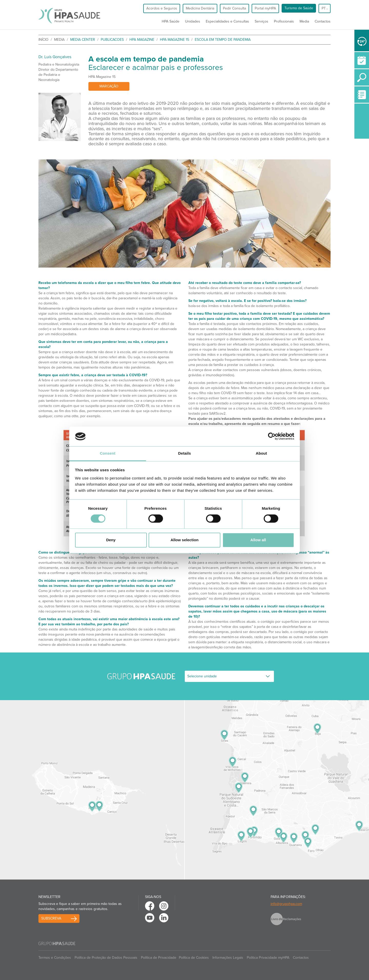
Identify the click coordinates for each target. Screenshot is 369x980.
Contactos (323, 21)
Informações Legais (228, 958)
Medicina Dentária (200, 8)
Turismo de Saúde (299, 8)
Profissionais (284, 21)
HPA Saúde (171, 21)
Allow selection (184, 540)
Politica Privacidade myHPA (268, 958)
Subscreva (51, 918)
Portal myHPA (265, 8)
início (43, 40)
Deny (111, 540)
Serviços (262, 21)
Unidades (193, 21)
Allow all (258, 540)
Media (304, 21)
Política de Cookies (194, 958)
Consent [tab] (108, 453)
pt (325, 8)
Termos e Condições (55, 958)
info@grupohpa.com (286, 904)
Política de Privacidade (159, 958)
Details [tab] (184, 453)
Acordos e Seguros (162, 8)
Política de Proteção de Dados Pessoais (106, 958)
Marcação (109, 86)
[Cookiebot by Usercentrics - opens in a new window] (272, 436)
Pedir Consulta (234, 8)
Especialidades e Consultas (227, 21)
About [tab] (261, 453)
